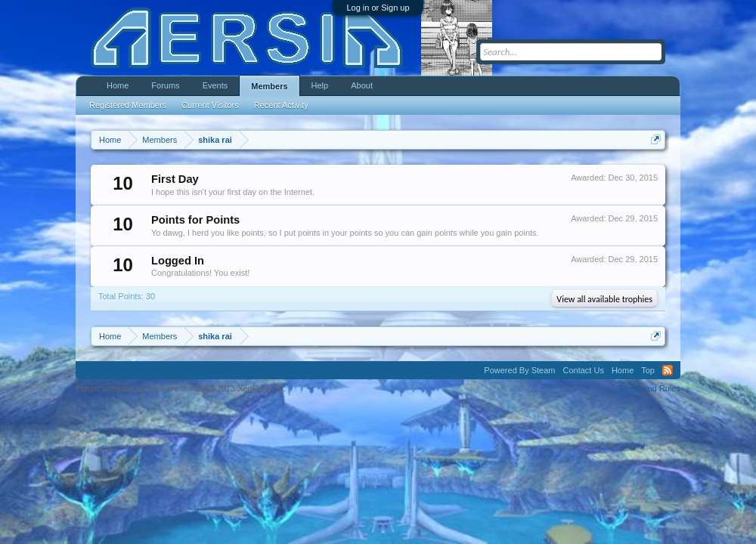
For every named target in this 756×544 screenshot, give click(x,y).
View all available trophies (604, 299)
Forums (165, 85)
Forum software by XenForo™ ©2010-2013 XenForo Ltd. (181, 388)
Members (269, 86)
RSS (668, 370)
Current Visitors (210, 105)
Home (118, 85)
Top (648, 370)
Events (215, 85)
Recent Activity (281, 105)
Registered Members (128, 105)
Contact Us (583, 370)
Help (320, 85)
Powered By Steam (519, 370)
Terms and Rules (649, 388)
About (362, 85)
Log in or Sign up (378, 8)
